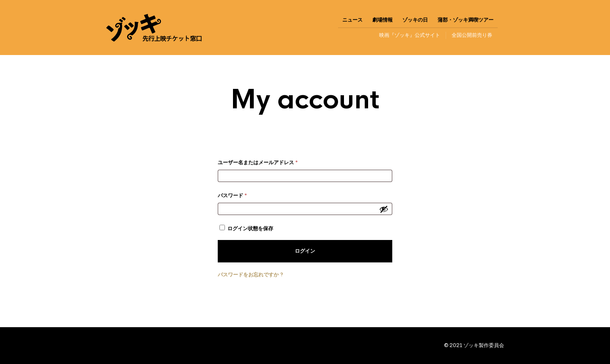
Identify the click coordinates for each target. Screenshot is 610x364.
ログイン (305, 251)
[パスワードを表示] (384, 209)
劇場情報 (383, 20)
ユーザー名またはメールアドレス (260, 164)
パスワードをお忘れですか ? (250, 275)
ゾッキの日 (415, 20)
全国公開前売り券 (472, 35)
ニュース (352, 20)
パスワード (235, 197)
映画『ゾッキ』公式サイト (410, 35)
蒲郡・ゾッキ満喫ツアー (466, 20)
